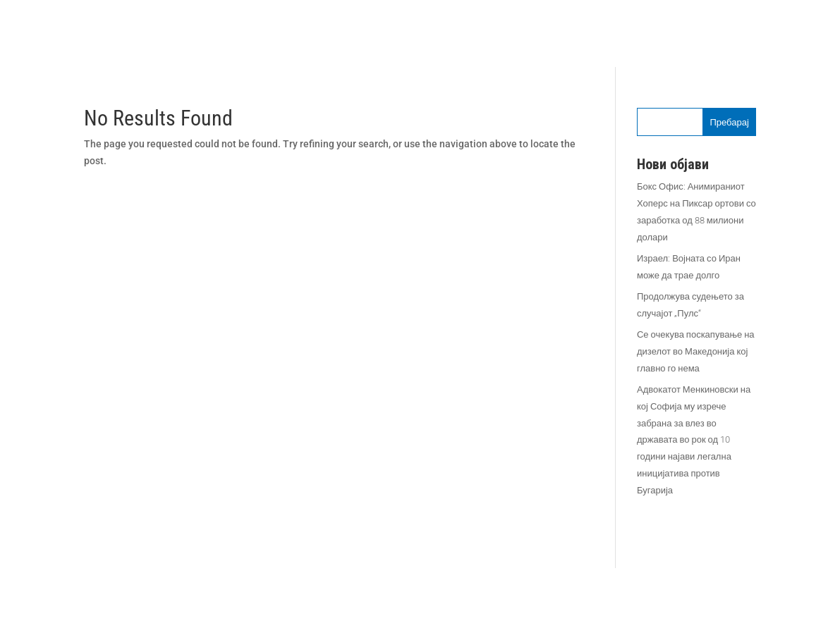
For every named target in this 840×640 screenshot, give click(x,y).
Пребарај (729, 122)
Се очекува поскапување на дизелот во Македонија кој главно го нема (696, 351)
